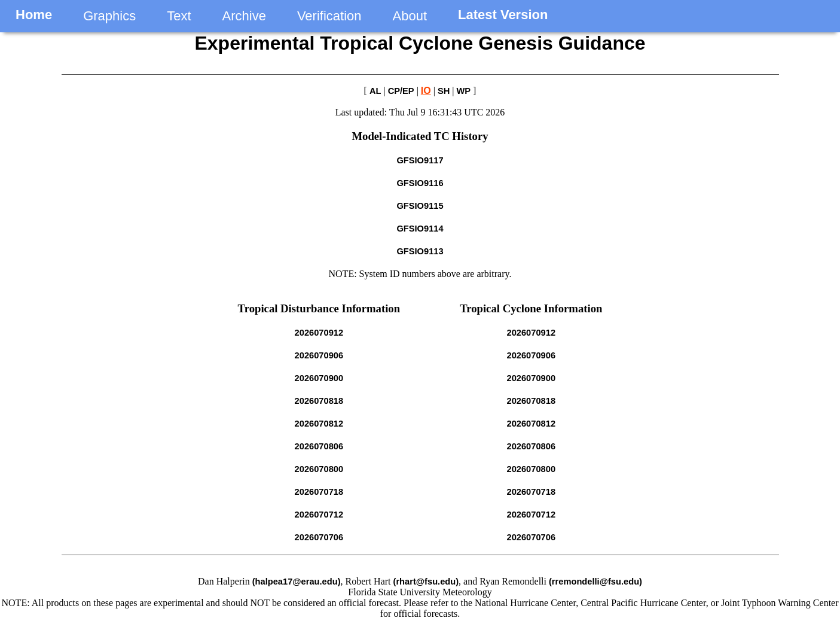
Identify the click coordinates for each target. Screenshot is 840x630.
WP (464, 91)
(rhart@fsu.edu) (426, 582)
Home (34, 15)
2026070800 (319, 469)
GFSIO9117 (420, 160)
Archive (244, 16)
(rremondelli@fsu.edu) (595, 582)
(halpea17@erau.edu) (297, 582)
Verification (329, 16)
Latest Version (503, 15)
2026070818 (319, 401)
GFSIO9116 (420, 183)
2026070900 (319, 378)
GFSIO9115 (420, 206)
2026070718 (319, 492)
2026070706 (319, 537)
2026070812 (319, 424)
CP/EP (401, 91)
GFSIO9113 (420, 251)
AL (375, 91)
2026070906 (319, 355)
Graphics (109, 16)
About (410, 16)
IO (426, 91)
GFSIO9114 (420, 229)
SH (444, 91)
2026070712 (319, 515)
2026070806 (319, 446)
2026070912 (319, 333)
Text (179, 16)
